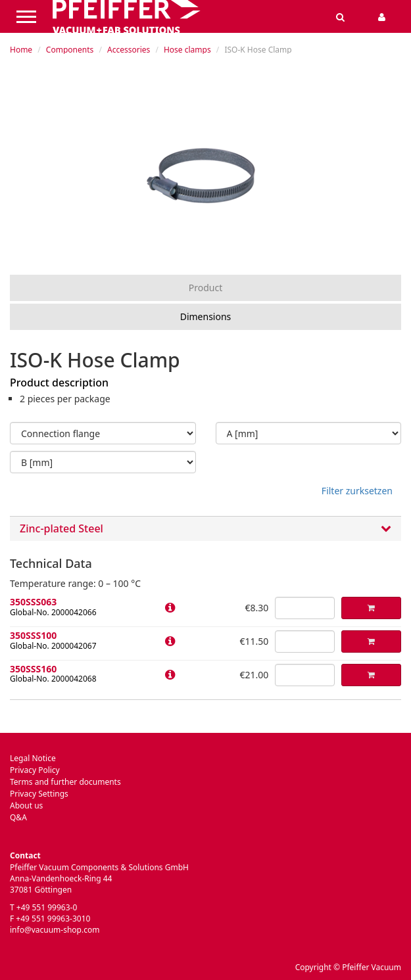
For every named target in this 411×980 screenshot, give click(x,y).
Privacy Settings (39, 794)
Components (70, 50)
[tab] (205, 529)
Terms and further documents (65, 782)
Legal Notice (33, 758)
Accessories (129, 50)
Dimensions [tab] (206, 316)
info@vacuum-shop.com (55, 930)
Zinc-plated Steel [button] (205, 529)
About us (26, 805)
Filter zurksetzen (357, 491)
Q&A (18, 817)
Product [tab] (205, 288)
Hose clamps (187, 50)
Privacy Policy (35, 770)
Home (21, 50)
